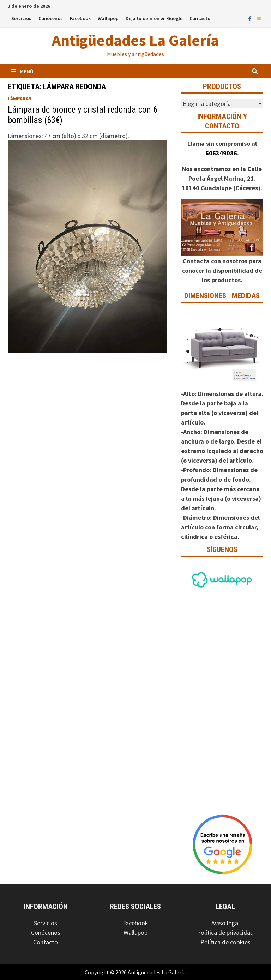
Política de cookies (225, 942)
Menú (22, 71)
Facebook (80, 18)
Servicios (21, 18)
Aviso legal (225, 923)
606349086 (221, 153)
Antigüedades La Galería (135, 40)
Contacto (200, 18)
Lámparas (20, 98)
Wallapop (108, 18)
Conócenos (51, 18)
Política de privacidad (225, 933)
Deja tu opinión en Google (154, 18)
